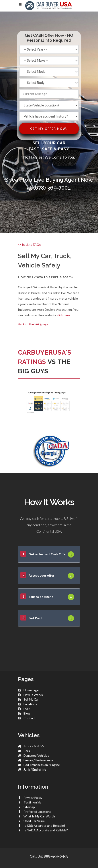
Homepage (31, 690)
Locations (30, 704)
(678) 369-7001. (52, 188)
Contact (29, 718)
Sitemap (29, 807)
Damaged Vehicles (36, 755)
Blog (27, 713)
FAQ (27, 709)
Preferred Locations (37, 812)
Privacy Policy (33, 798)
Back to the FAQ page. (33, 324)
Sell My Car (31, 699)
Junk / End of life (35, 769)
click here (64, 315)
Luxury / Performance (38, 760)
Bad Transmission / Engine (42, 765)
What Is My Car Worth (39, 816)
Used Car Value (34, 821)
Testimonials (32, 802)
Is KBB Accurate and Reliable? (44, 826)
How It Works (33, 695)
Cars (27, 751)
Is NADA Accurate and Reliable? (46, 830)
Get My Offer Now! (49, 129)
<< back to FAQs (29, 244)
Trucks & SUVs (34, 746)
